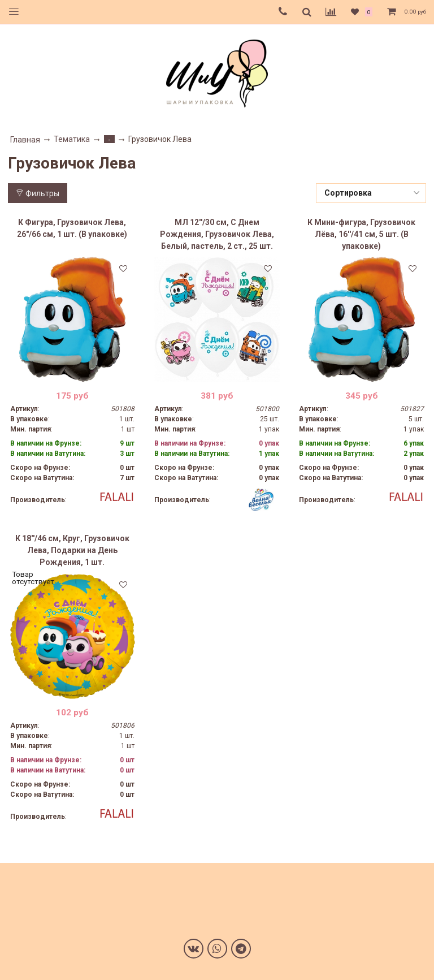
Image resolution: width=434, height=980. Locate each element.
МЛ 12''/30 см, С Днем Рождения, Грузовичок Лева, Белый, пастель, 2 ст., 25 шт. (217, 234)
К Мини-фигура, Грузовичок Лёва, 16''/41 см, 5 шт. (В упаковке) (361, 234)
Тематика (72, 139)
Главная (25, 140)
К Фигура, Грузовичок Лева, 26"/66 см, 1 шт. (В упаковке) (72, 228)
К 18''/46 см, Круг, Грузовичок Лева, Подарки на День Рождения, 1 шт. (72, 550)
